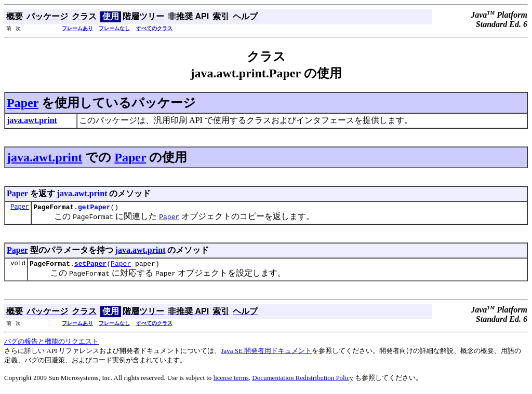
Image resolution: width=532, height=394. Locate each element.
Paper (23, 103)
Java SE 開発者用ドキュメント (266, 354)
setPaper (90, 266)
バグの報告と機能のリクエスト (51, 344)
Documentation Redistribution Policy (302, 381)
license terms (231, 381)
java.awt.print (44, 157)
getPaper (94, 208)
